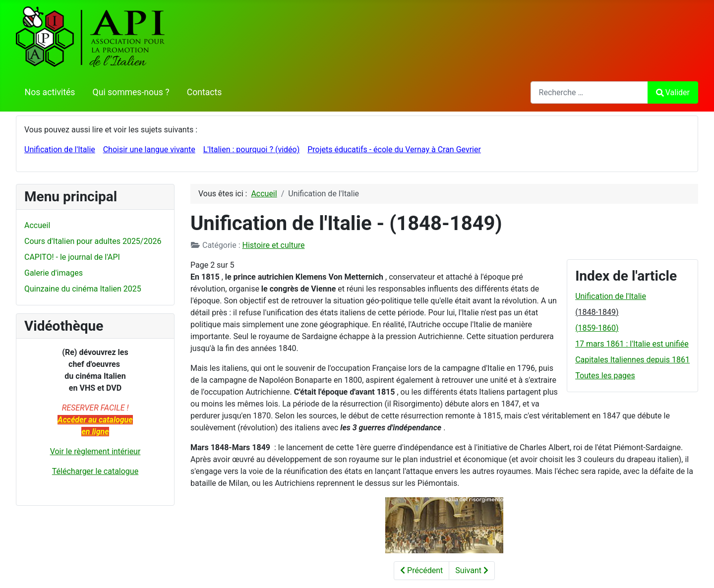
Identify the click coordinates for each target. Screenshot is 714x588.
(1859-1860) (597, 328)
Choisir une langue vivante (149, 149)
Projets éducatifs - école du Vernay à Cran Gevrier (394, 149)
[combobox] (589, 92)
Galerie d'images (54, 273)
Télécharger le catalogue (95, 471)
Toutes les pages (605, 376)
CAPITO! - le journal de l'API (72, 257)
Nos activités (50, 92)
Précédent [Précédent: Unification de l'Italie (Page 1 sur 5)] (421, 570)
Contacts (205, 92)
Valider (673, 92)
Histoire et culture (274, 245)
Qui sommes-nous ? (131, 92)
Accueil (37, 225)
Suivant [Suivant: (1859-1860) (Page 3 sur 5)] (472, 570)
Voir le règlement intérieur (95, 451)
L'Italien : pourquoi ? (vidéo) (252, 149)
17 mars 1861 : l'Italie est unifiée (632, 344)
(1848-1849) (597, 312)
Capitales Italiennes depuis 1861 (632, 360)
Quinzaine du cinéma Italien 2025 (83, 289)
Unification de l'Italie (60, 149)
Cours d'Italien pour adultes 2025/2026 (93, 241)
